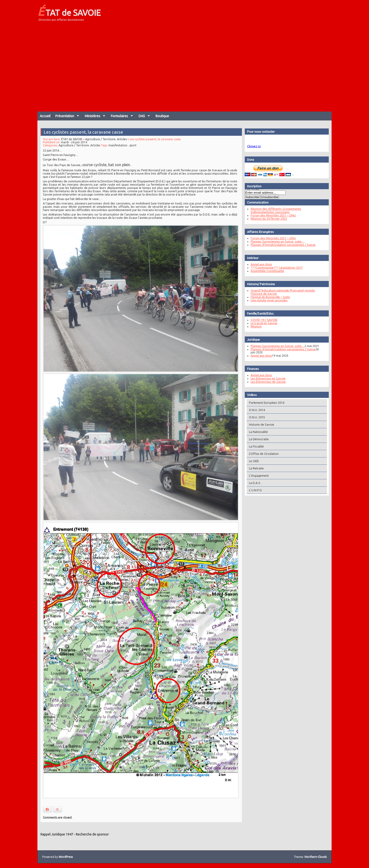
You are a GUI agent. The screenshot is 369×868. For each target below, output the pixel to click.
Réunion (255, 326)
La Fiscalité (255, 446)
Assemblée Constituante (266, 271)
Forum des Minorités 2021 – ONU (272, 215)
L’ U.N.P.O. (255, 490)
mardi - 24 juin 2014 (75, 146)
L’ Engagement (258, 476)
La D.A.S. (254, 483)
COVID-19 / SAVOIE (263, 320)
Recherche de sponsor (92, 834)
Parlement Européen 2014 (266, 403)
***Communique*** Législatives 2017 (276, 268)
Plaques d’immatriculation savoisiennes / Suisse (282, 245)
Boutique (162, 116)
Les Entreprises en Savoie (267, 378)
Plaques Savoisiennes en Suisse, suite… (277, 241)
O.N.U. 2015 (256, 417)
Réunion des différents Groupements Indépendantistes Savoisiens (275, 210)
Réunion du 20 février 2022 (268, 219)
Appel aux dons (260, 264)
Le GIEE (253, 461)
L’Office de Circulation (263, 454)
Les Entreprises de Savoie (267, 382)
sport (133, 149)
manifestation (118, 149)
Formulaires (119, 116)
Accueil (45, 116)
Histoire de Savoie (261, 424)
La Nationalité (257, 432)
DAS (142, 116)
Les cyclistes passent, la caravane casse (84, 136)
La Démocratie (258, 439)
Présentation (65, 116)
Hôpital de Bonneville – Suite (269, 297)
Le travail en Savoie (263, 323)
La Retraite (255, 468)
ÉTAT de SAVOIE (69, 11)
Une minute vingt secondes (268, 300)
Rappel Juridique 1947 (57, 834)
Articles (122, 143)
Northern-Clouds (316, 857)
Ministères (92, 116)
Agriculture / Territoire (101, 143)
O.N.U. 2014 (256, 410)
